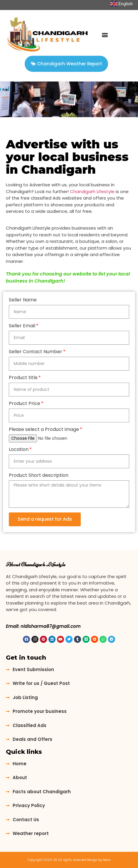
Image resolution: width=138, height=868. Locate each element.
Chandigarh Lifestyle (92, 191)
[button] (105, 35)
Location (19, 450)
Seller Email (22, 326)
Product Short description (39, 476)
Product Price (25, 404)
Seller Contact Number (36, 352)
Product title (23, 378)
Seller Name (23, 300)
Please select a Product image (44, 430)
